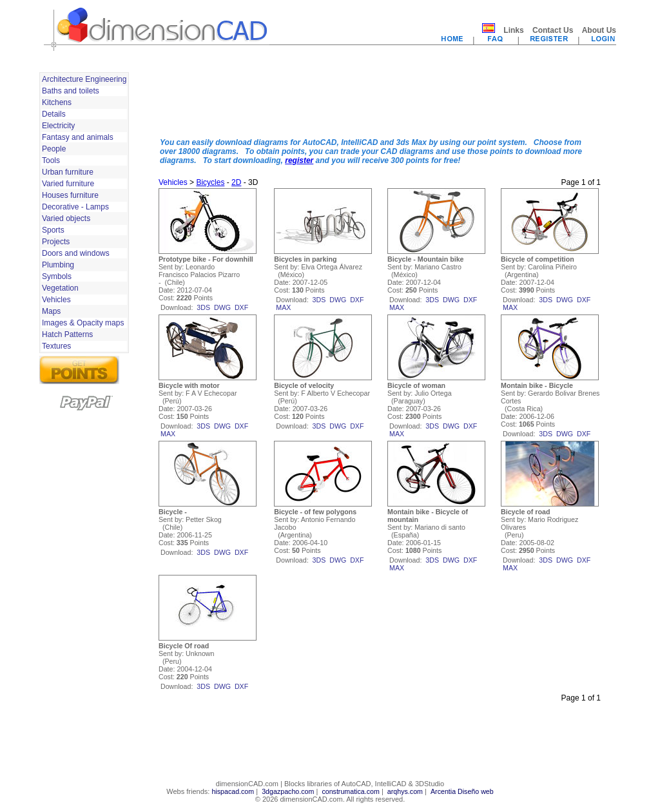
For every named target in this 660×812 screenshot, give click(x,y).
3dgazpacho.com (288, 791)
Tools (51, 160)
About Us (599, 30)
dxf (241, 307)
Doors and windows (76, 253)
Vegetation (60, 288)
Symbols (57, 276)
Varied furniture (68, 184)
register (299, 160)
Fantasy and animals (78, 137)
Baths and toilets (71, 91)
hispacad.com (233, 791)
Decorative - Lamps (75, 207)
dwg (222, 307)
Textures (56, 346)
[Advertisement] (380, 99)
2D (236, 182)
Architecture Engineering (84, 79)
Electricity (58, 126)
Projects (56, 242)
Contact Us (553, 30)
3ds (203, 307)
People (54, 149)
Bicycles (210, 182)
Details (54, 114)
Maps (51, 311)
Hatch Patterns (67, 334)
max (283, 307)
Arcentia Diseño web (462, 791)
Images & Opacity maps (83, 323)
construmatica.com (350, 791)
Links (513, 30)
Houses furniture (70, 195)
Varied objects (66, 218)
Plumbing (58, 265)
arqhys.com (405, 791)
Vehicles (56, 300)
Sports (53, 230)
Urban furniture (68, 172)
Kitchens (57, 102)
